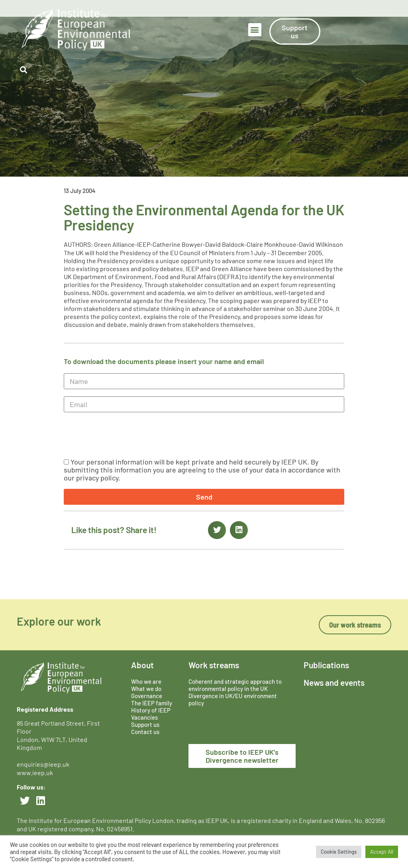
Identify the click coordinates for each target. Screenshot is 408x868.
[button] (255, 30)
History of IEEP (151, 710)
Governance (147, 696)
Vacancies (144, 717)
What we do (146, 689)
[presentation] (124, 435)
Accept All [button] (382, 852)
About (142, 665)
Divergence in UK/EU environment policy (233, 699)
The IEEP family (152, 703)
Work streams (214, 665)
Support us (145, 724)
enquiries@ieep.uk (44, 764)
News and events (334, 682)
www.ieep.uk (35, 773)
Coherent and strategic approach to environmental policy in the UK (235, 685)
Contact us (145, 732)
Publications (326, 665)
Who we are (146, 681)
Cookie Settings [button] (339, 852)
